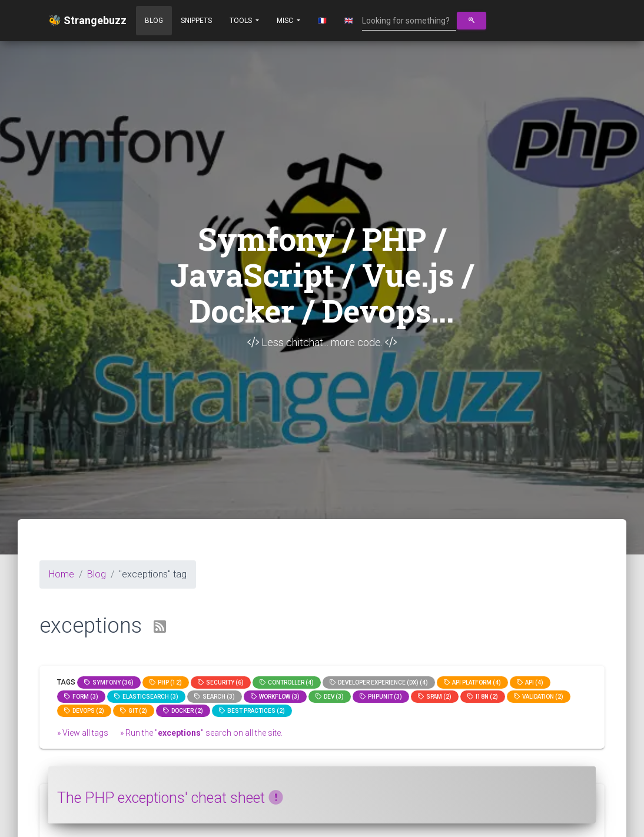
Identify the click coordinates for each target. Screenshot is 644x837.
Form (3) (81, 697)
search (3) (215, 697)
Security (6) (221, 682)
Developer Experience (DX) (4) (379, 682)
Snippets (196, 21)
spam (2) (435, 697)
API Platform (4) (472, 682)
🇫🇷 (322, 21)
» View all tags (83, 733)
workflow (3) (275, 697)
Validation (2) (539, 697)
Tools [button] (242, 21)
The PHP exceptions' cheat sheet (170, 798)
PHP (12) (166, 682)
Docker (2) (183, 711)
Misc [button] (286, 21)
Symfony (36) (109, 682)
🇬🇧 (349, 21)
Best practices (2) (252, 711)
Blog (154, 21)
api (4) (530, 682)
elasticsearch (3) (146, 697)
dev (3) (330, 697)
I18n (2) (483, 697)
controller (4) (287, 682)
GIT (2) (134, 711)
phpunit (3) (381, 697)
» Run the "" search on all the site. (201, 733)
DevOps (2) (84, 711)
